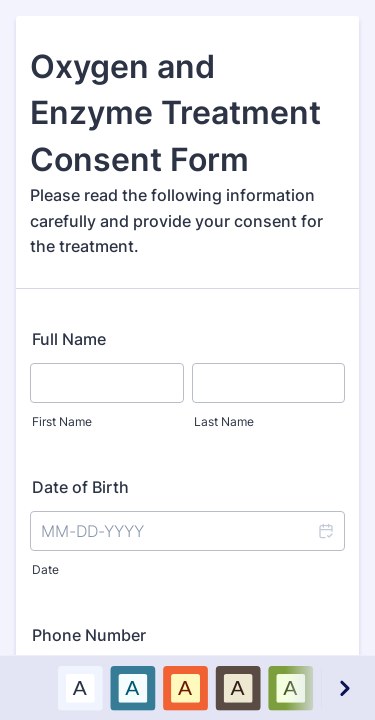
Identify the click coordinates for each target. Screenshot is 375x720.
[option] (79, 687)
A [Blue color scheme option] (132, 687)
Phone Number (89, 635)
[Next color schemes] (344, 687)
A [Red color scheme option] (185, 687)
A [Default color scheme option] (80, 687)
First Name (62, 421)
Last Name (224, 421)
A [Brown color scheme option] (238, 687)
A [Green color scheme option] (290, 687)
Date (45, 569)
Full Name (69, 339)
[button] (325, 531)
